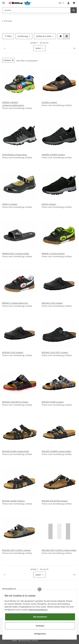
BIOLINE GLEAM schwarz (13, 501)
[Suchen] (36, 10)
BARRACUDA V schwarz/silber (16, 254)
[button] (68, 3)
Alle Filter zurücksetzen (27, 61)
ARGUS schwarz (49, 204)
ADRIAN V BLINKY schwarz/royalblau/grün (13, 104)
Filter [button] (8, 36)
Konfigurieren (40, 634)
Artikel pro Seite (44, 36)
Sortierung (23, 36)
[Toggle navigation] (4, 2)
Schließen (40, 626)
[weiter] (74, 48)
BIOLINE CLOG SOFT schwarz (55, 352)
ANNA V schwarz (10, 204)
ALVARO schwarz (49, 102)
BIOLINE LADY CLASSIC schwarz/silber (59, 550)
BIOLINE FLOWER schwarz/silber (57, 451)
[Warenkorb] (74, 3)
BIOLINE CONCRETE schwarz (15, 402)
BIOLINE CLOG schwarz (52, 303)
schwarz (8, 60)
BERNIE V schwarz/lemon (53, 254)
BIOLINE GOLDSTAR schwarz (55, 501)
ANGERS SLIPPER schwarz (53, 155)
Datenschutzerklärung (38, 610)
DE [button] (60, 3)
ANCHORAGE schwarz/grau (15, 155)
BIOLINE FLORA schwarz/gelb (16, 451)
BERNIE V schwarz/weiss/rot (15, 303)
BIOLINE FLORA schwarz (53, 402)
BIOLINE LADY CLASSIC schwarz (17, 550)
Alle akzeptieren (40, 617)
